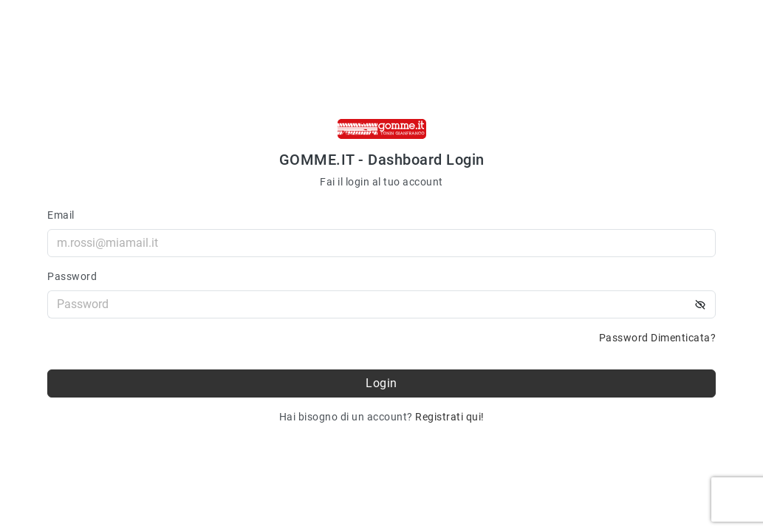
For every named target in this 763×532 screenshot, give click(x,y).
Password (72, 276)
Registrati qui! (450, 417)
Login (381, 383)
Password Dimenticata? (658, 338)
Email (61, 215)
